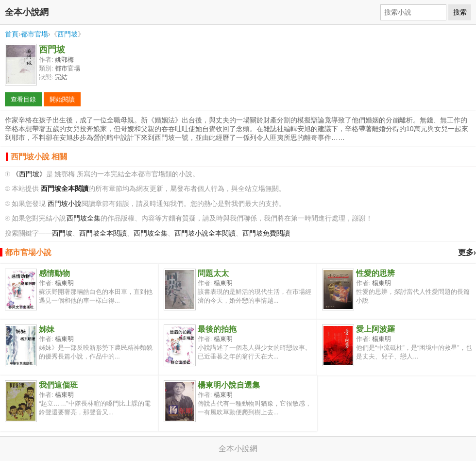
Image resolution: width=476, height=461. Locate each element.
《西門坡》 (29, 174)
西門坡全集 (84, 218)
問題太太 (213, 273)
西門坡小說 (65, 204)
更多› (467, 252)
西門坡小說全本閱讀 (205, 233)
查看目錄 (23, 99)
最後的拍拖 (217, 329)
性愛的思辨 (375, 273)
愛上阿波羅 (375, 329)
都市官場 (34, 34)
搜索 (460, 12)
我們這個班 (58, 385)
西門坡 (68, 34)
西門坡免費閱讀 (266, 233)
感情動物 (54, 273)
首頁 (12, 34)
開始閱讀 (62, 99)
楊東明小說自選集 (229, 385)
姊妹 (47, 329)
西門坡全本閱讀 (103, 233)
